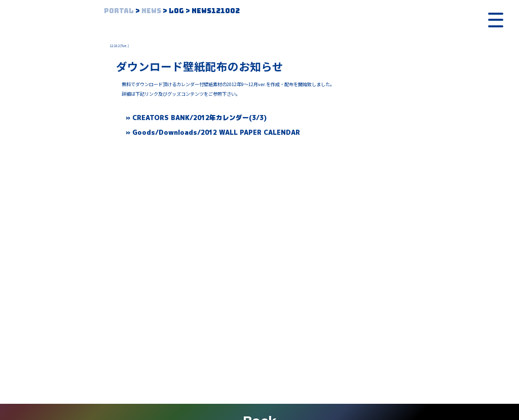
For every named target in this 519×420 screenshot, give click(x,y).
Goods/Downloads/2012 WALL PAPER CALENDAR (216, 132)
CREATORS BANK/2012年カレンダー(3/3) (199, 118)
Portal (119, 11)
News (151, 11)
